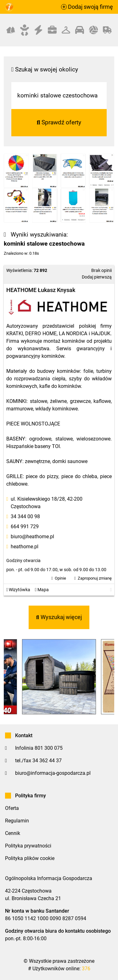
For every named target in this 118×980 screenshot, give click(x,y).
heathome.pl (25, 547)
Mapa (42, 590)
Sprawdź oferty (59, 122)
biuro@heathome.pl (32, 537)
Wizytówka (18, 590)
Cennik (13, 833)
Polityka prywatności (28, 846)
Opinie (60, 578)
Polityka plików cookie (30, 858)
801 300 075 (49, 748)
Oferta (12, 808)
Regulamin (17, 821)
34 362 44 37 (47, 761)
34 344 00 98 (25, 516)
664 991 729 (25, 526)
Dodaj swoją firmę (87, 7)
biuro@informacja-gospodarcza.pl (53, 773)
